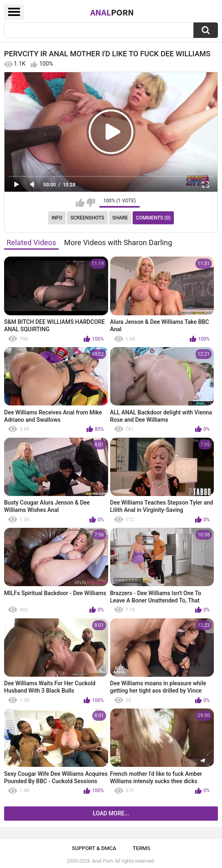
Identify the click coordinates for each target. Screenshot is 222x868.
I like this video (80, 203)
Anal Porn (102, 861)
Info (57, 218)
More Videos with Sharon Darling (118, 242)
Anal (112, 12)
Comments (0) (153, 218)
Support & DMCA (94, 848)
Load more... (111, 813)
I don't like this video (91, 203)
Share (120, 218)
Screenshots (88, 218)
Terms (141, 848)
